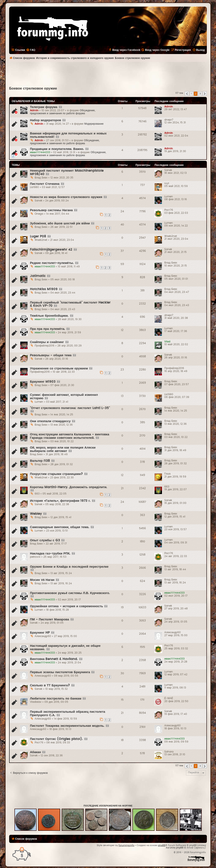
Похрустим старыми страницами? (56, 474)
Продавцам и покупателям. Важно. (57, 149)
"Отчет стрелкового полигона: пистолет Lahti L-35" (70, 408)
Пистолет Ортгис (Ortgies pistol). (56, 739)
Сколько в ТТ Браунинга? (50, 685)
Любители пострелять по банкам (56, 699)
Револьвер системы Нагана (51, 210)
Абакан (35, 752)
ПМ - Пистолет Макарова (50, 619)
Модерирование (94, 124)
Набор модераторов (45, 120)
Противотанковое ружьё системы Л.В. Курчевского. (70, 593)
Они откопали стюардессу (50, 421)
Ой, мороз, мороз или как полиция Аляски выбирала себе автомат (63, 449)
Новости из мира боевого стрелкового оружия (66, 197)
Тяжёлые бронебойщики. (49, 316)
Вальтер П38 (40, 461)
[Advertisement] (108, 74)
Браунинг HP (40, 633)
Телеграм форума (44, 107)
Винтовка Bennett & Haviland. (54, 659)
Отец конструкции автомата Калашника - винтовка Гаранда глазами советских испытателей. (70, 436)
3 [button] (200, 94)
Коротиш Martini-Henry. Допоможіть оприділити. (69, 487)
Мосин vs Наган (42, 580)
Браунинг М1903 (43, 382)
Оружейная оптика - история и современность (66, 606)
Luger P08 (38, 236)
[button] (187, 94)
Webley (36, 514)
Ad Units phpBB (175, 848)
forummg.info (126, 845)
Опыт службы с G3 (45, 540)
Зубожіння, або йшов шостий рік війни (60, 223)
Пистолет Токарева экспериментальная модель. (67, 726)
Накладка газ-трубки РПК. (50, 554)
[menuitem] (31, 50)
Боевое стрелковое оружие (33, 88)
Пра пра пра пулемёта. (48, 329)
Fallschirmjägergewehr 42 (51, 250)
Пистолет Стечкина (45, 184)
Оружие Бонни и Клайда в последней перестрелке (69, 567)
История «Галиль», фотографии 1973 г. (60, 501)
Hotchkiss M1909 (44, 289)
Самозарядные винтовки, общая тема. (60, 527)
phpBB (162, 845)
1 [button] (191, 94)
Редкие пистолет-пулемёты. (52, 263)
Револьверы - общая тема (51, 355)
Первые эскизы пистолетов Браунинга (60, 672)
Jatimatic (38, 276)
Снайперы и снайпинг (47, 342)
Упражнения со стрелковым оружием (59, 368)
